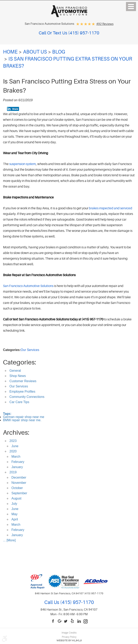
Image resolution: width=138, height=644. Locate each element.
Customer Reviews (23, 381)
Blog (59, 52)
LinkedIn (79, 621)
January (17, 467)
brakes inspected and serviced (111, 208)
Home (10, 52)
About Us (35, 52)
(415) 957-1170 (77, 602)
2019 (13, 472)
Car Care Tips (19, 402)
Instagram (86, 621)
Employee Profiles (22, 392)
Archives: (16, 433)
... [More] (9, 540)
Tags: (7, 414)
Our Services (30, 350)
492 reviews (105, 24)
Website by (69, 640)
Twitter (66, 621)
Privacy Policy (69, 637)
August (16, 498)
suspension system (23, 164)
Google (60, 621)
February (18, 462)
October (17, 488)
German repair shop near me (24, 417)
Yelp (73, 621)
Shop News (18, 376)
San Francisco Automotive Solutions (28, 286)
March (16, 457)
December (19, 477)
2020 (13, 451)
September (19, 493)
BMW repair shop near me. (22, 420)
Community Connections (27, 397)
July (14, 504)
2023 (13, 441)
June (15, 446)
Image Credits (69, 633)
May (14, 514)
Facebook (54, 621)
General (15, 371)
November (19, 483)
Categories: (20, 362)
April (15, 519)
